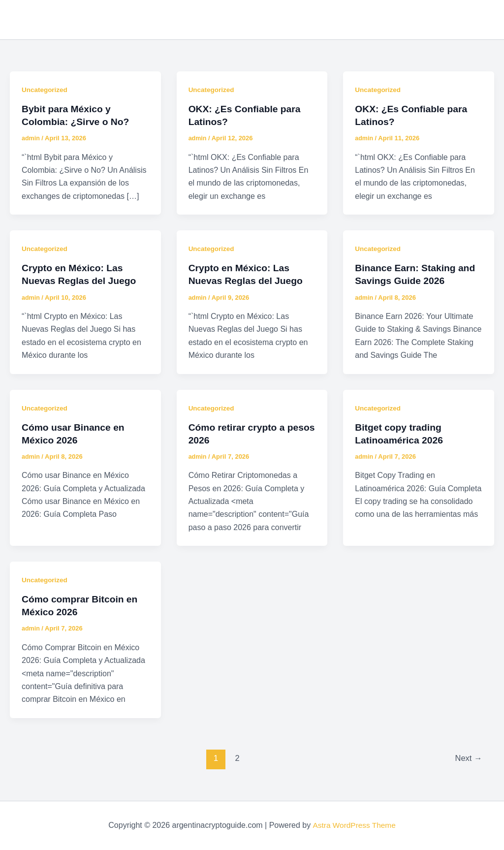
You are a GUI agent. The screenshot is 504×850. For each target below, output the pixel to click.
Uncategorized (45, 90)
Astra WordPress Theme (354, 825)
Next (468, 758)
